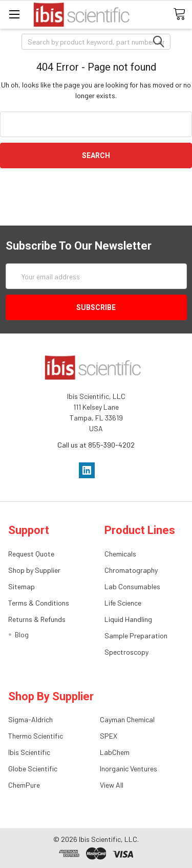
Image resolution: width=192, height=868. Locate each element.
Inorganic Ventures (129, 769)
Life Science (123, 603)
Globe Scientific (33, 769)
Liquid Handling (128, 619)
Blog (22, 635)
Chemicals (120, 554)
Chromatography (131, 570)
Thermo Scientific (36, 736)
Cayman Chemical (127, 719)
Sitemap (22, 586)
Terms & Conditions (39, 603)
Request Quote (31, 554)
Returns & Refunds (37, 619)
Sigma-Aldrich (30, 719)
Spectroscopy (126, 652)
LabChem (115, 752)
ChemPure (24, 785)
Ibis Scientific (29, 752)
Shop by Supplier (34, 570)
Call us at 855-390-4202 (96, 445)
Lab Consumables (132, 586)
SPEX (109, 736)
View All (112, 785)
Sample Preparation (136, 636)
